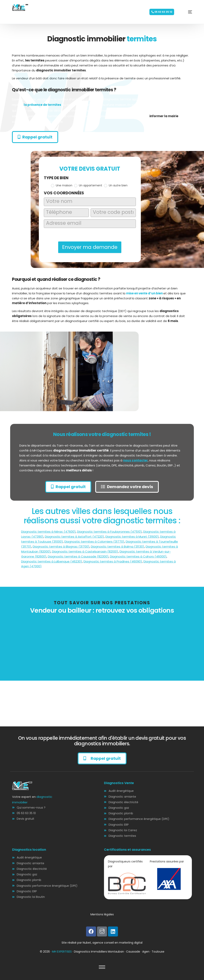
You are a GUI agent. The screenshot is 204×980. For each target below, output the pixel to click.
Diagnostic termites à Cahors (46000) (138, 556)
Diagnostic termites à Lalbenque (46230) (52, 561)
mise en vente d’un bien (145, 293)
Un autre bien (116, 185)
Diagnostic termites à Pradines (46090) (113, 561)
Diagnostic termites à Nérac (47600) (48, 532)
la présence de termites (43, 105)
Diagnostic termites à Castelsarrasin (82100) (85, 551)
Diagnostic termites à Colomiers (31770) (94, 542)
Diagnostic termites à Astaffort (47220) (74, 537)
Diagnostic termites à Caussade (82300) (78, 556)
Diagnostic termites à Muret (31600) (132, 537)
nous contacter (136, 460)
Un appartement (88, 185)
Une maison (62, 185)
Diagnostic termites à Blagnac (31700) (61, 546)
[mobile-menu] (184, 12)
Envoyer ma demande (90, 247)
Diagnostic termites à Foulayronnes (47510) (109, 532)
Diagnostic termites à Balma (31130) (118, 546)
